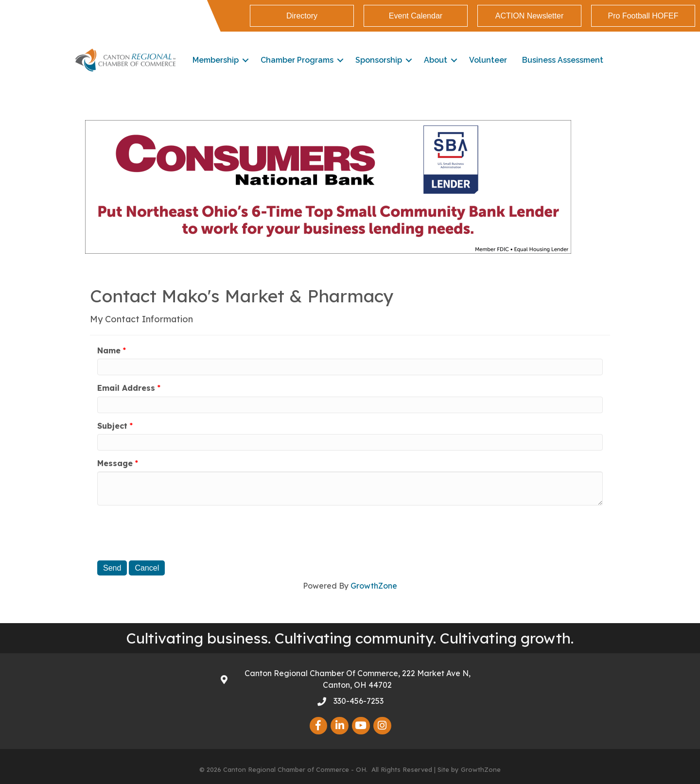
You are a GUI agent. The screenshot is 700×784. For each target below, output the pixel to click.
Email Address (126, 388)
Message (115, 463)
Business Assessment (563, 60)
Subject (112, 426)
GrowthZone (374, 586)
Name (109, 350)
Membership (216, 60)
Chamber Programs (297, 60)
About (436, 60)
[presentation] (171, 532)
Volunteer (488, 60)
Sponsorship (379, 60)
